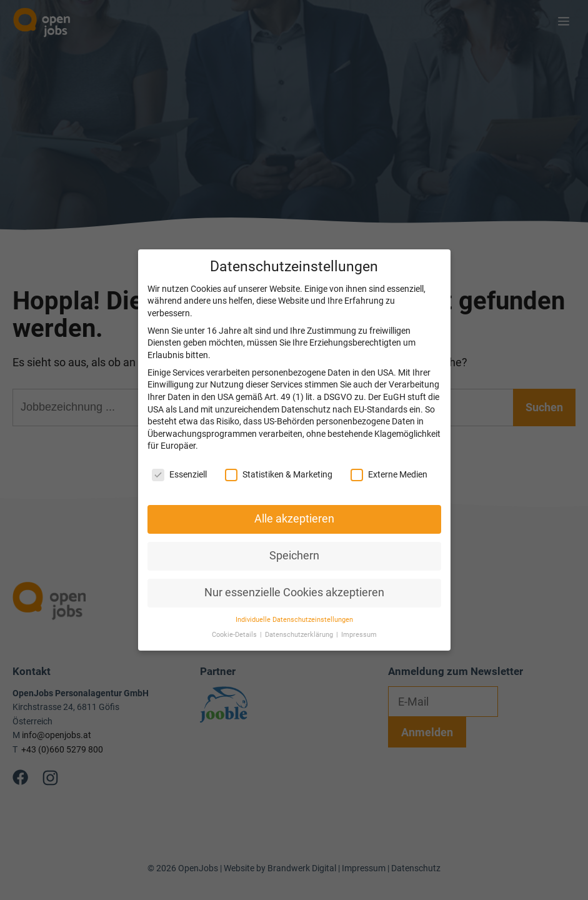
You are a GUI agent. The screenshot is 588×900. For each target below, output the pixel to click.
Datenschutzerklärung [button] (300, 622)
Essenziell (179, 461)
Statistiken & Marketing (279, 461)
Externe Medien (389, 461)
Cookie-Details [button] (235, 622)
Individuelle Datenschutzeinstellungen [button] (294, 606)
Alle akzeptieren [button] (294, 505)
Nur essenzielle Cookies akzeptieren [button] (294, 579)
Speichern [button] (294, 542)
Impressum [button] (359, 622)
